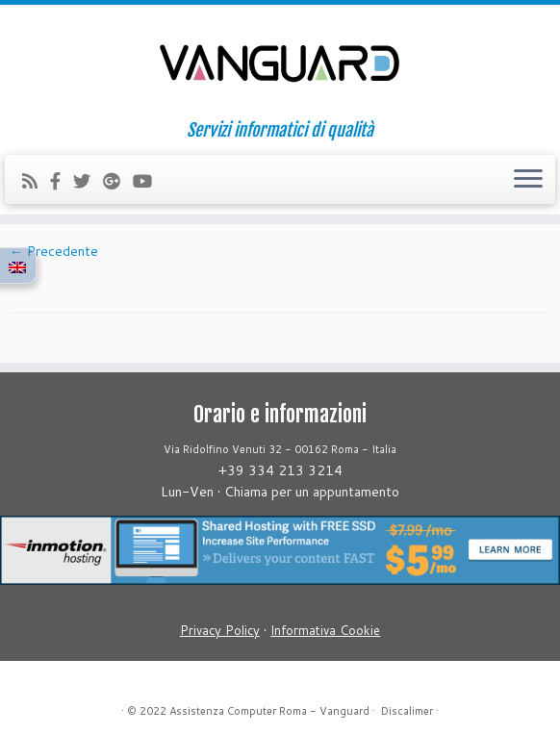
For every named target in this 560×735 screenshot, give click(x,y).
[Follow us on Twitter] (88, 181)
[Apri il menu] (528, 180)
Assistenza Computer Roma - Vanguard (269, 711)
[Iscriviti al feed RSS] (36, 181)
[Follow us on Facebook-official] (62, 181)
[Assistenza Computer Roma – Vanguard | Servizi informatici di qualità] (280, 63)
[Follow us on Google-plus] (118, 181)
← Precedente (54, 251)
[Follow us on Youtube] (149, 181)
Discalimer (407, 711)
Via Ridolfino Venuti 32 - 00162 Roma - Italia (280, 449)
